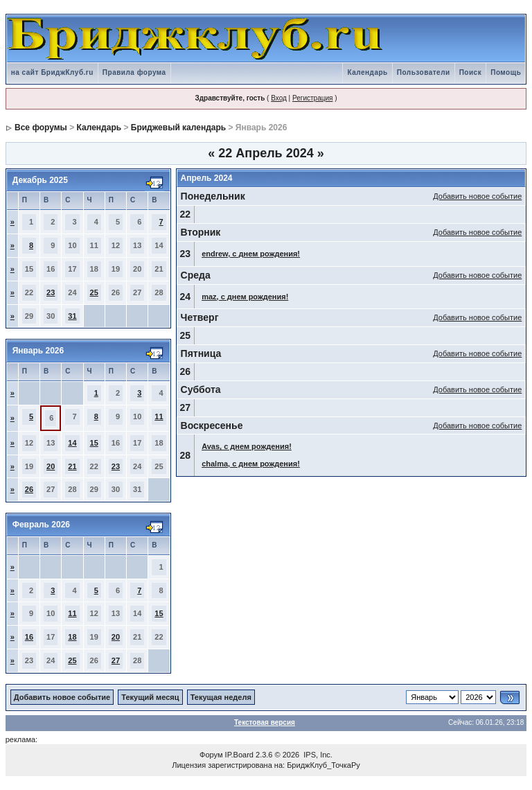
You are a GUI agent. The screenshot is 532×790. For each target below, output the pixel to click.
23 (51, 292)
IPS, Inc (317, 755)
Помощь (506, 72)
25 (94, 292)
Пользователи (424, 72)
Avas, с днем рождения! (247, 446)
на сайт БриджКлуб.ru (52, 72)
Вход (279, 98)
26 (29, 489)
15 (94, 443)
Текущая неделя (221, 697)
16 (29, 637)
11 (159, 416)
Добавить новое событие (477, 196)
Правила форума (134, 72)
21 (72, 466)
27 (116, 660)
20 (51, 466)
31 (72, 316)
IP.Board (239, 755)
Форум (211, 755)
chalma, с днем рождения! (251, 464)
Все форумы (41, 128)
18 (72, 637)
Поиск (471, 72)
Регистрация (312, 98)
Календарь (367, 72)
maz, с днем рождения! (245, 297)
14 (72, 443)
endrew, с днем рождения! (251, 254)
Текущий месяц (150, 697)
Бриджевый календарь (178, 128)
